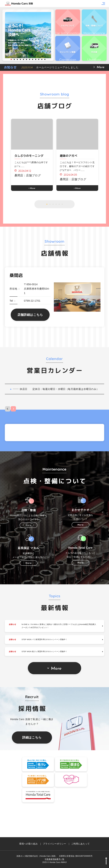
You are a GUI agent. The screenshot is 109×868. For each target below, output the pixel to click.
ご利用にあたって (81, 844)
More (57, 697)
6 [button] (27, 59)
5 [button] (23, 59)
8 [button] (33, 59)
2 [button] (14, 59)
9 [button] (36, 59)
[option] (28, 35)
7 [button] (30, 59)
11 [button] (42, 59)
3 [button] (17, 59)
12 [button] (45, 59)
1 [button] (11, 59)
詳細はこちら (32, 766)
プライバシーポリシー (54, 844)
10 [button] (39, 59)
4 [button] (20, 59)
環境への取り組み (28, 844)
